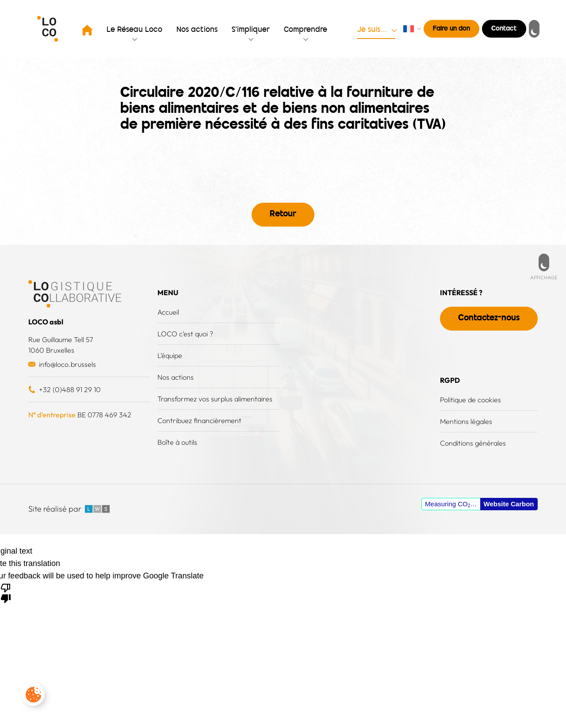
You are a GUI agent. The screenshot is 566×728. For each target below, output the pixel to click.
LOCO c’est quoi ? (185, 334)
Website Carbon (509, 504)
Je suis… (372, 30)
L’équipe (170, 355)
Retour (283, 214)
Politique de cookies (470, 400)
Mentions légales (466, 421)
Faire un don (451, 29)
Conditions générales (473, 443)
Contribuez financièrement (199, 420)
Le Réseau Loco (134, 30)
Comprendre (306, 30)
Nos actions (197, 30)
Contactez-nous (489, 318)
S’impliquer (251, 30)
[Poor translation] (6, 593)
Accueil (168, 312)
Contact (504, 29)
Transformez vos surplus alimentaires (215, 399)
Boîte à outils (177, 442)
